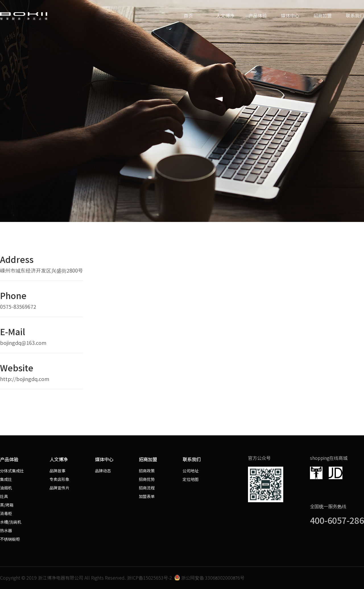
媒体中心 (290, 16)
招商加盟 (322, 16)
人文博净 (225, 16)
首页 (188, 16)
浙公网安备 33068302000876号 (209, 578)
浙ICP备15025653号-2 (149, 578)
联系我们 (355, 16)
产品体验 (258, 16)
